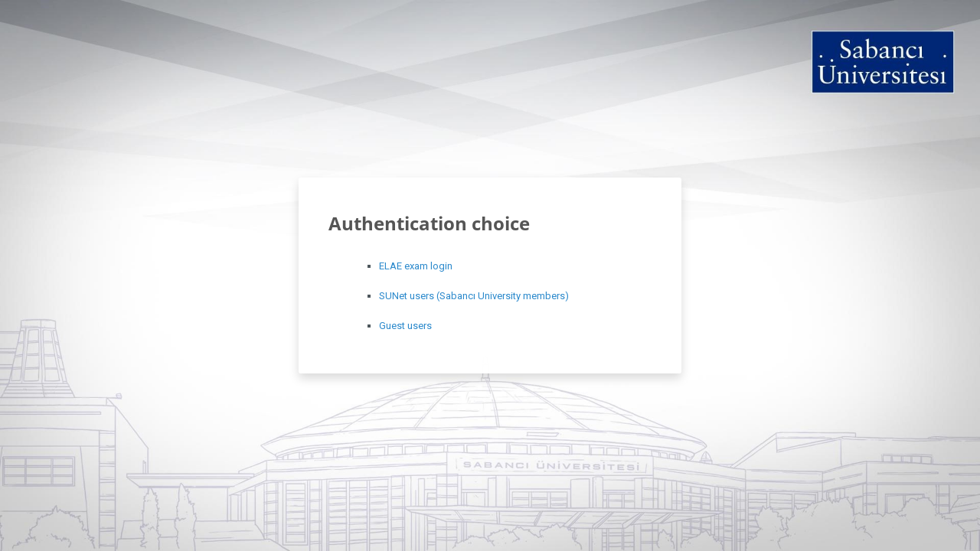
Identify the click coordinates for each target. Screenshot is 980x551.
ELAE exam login (416, 266)
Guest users (405, 326)
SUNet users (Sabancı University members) (474, 296)
